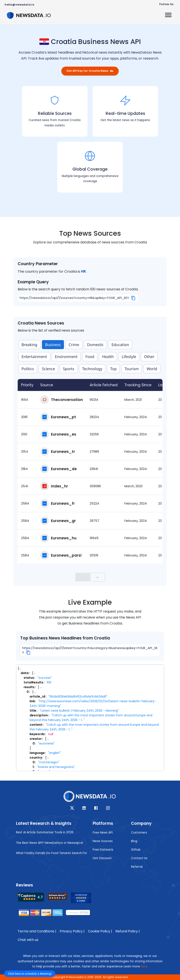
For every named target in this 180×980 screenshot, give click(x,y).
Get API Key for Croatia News (90, 71)
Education (120, 345)
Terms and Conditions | (37, 931)
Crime (74, 345)
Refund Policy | (128, 931)
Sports (68, 369)
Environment (66, 357)
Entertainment (34, 357)
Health (108, 357)
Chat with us (28, 940)
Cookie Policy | (100, 931)
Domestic (95, 345)
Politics (28, 369)
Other (149, 357)
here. (144, 966)
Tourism (132, 369)
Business (53, 345)
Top (113, 369)
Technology (92, 369)
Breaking (29, 345)
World (152, 369)
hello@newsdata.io (19, 5)
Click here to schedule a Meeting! (30, 974)
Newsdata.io (78, 977)
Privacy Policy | (72, 931)
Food (90, 357)
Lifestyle (129, 357)
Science (48, 369)
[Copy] (133, 298)
